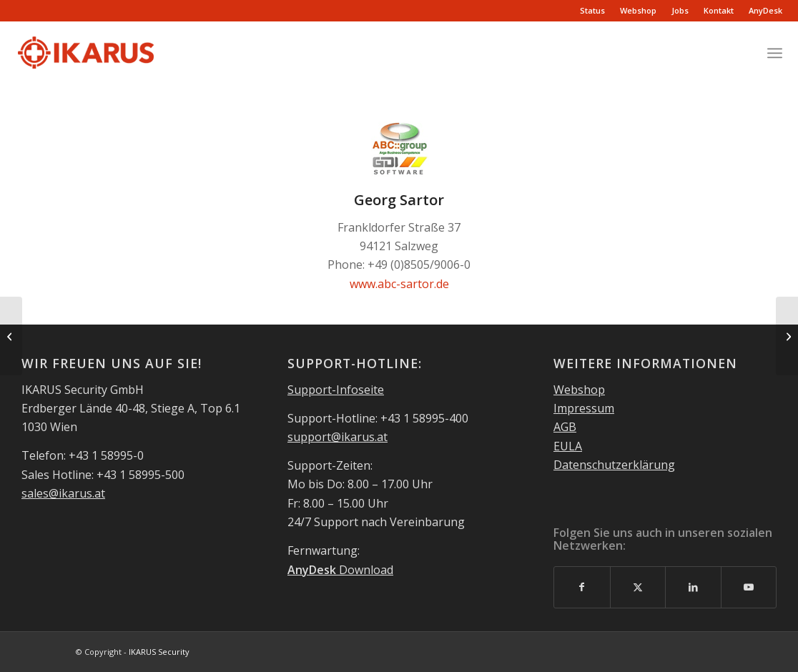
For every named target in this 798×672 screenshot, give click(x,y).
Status (592, 10)
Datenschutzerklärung (614, 465)
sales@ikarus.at (63, 493)
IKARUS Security (159, 652)
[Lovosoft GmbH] (11, 336)
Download (340, 570)
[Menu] (775, 53)
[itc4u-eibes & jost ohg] (787, 336)
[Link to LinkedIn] (693, 587)
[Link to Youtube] (749, 587)
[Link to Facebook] (582, 587)
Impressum (584, 408)
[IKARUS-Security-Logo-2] (85, 53)
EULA (568, 446)
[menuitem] (593, 11)
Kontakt (719, 10)
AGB (565, 427)
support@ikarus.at (338, 437)
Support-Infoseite (336, 390)
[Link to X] (638, 587)
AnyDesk (765, 10)
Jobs (680, 10)
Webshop (638, 10)
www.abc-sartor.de (399, 284)
